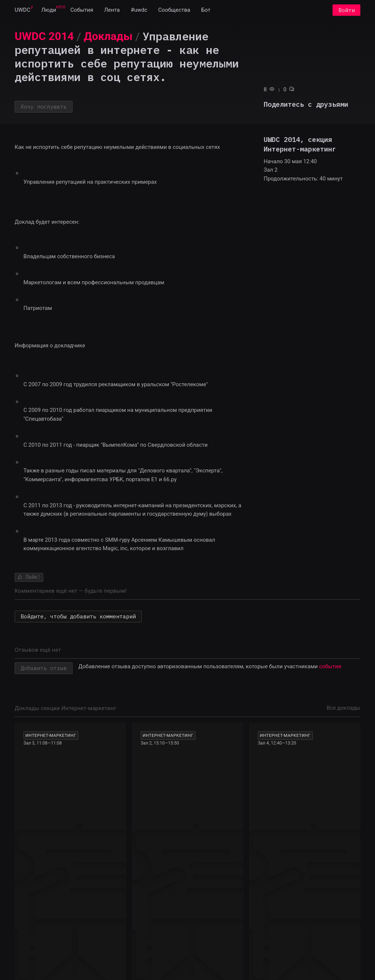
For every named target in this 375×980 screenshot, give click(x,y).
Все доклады (344, 708)
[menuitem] (23, 10)
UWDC (23, 10)
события (330, 666)
